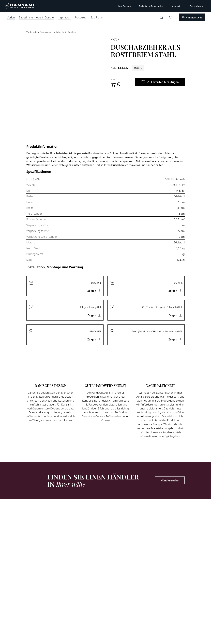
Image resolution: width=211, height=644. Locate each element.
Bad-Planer (97, 17)
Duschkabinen (47, 32)
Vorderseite (32, 32)
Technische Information (152, 6)
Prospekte (81, 17)
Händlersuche (170, 480)
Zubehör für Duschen (66, 32)
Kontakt (176, 6)
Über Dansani (124, 6)
